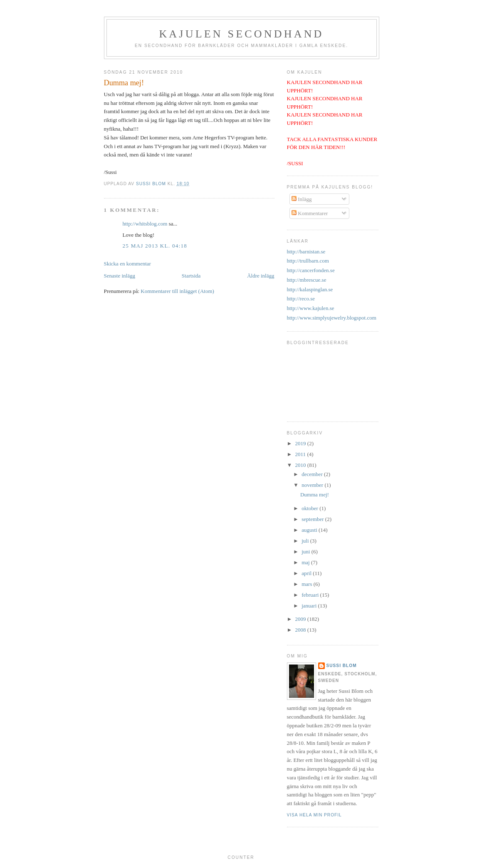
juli (306, 541)
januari (310, 606)
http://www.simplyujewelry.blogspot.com (332, 318)
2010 (301, 465)
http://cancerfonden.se (311, 270)
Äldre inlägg (261, 276)
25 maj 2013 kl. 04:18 (155, 246)
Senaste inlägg (120, 276)
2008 (301, 630)
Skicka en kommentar (127, 264)
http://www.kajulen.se (311, 308)
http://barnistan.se (306, 252)
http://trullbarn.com (308, 261)
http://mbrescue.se (307, 280)
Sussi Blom (342, 666)
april (307, 573)
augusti (310, 530)
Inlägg (302, 199)
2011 (301, 454)
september (313, 519)
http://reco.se (301, 299)
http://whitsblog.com (145, 224)
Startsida (191, 276)
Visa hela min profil (314, 815)
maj (306, 562)
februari (311, 595)
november (313, 485)
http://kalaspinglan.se (310, 289)
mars (308, 584)
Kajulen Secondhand (241, 34)
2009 (301, 619)
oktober (310, 508)
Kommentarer (310, 213)
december (313, 474)
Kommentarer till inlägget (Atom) (177, 291)
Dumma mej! (315, 495)
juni (306, 552)
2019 (301, 443)
